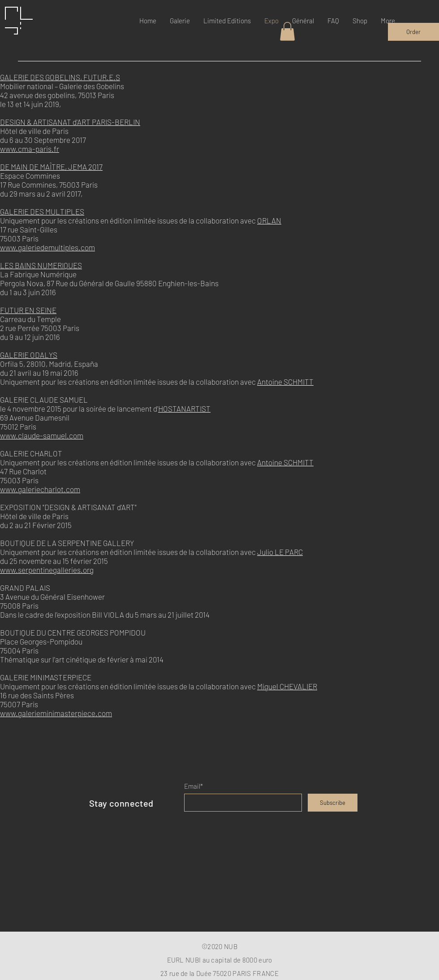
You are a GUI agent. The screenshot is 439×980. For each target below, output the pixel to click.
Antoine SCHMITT (285, 382)
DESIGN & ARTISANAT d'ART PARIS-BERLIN (70, 122)
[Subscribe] (333, 803)
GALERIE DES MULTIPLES (42, 211)
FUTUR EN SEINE (28, 310)
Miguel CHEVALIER (287, 686)
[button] (287, 31)
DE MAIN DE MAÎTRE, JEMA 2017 (51, 167)
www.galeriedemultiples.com (47, 247)
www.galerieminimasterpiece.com (56, 713)
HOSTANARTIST (184, 408)
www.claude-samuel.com (42, 435)
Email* (194, 786)
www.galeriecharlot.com (40, 489)
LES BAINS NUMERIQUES (41, 265)
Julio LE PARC (280, 552)
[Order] (413, 32)
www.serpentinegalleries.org (47, 570)
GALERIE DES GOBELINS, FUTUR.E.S (60, 77)
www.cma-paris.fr (30, 149)
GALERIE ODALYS (29, 355)
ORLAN (269, 220)
